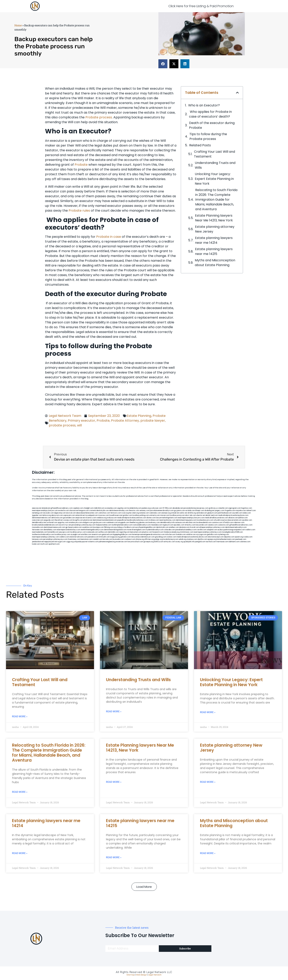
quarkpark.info (189, 542)
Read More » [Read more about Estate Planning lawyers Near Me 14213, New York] (114, 782)
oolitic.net (183, 513)
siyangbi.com (76, 535)
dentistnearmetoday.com (119, 511)
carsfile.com (202, 530)
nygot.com (62, 542)
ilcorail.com (194, 527)
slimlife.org (192, 513)
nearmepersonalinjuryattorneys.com (208, 532)
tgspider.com (37, 515)
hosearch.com (158, 532)
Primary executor (81, 421)
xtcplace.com (192, 539)
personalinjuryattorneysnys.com (55, 539)
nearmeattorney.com (167, 520)
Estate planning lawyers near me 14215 (214, 251)
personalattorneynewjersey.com (196, 508)
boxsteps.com (98, 527)
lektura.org (47, 515)
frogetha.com (230, 511)
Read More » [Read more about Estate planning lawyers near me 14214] (20, 853)
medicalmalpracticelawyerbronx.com (132, 518)
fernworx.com (116, 513)
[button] (163, 64)
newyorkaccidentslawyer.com (143, 537)
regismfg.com (124, 532)
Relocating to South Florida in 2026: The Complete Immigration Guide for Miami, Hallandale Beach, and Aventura (216, 200)
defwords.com (57, 518)
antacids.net (80, 515)
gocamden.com (69, 518)
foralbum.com (130, 527)
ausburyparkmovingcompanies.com (231, 530)
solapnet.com (212, 530)
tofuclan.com (170, 535)
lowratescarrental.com (233, 520)
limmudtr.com (104, 537)
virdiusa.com (112, 518)
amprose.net (80, 518)
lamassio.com (37, 539)
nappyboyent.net (51, 542)
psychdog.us (119, 527)
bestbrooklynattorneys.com (138, 520)
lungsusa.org (115, 537)
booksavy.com (154, 523)
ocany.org (179, 542)
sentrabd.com (202, 513)
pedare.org (146, 508)
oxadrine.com (87, 527)
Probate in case (109, 237)
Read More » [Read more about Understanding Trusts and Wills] (114, 711)
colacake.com (169, 530)
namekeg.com (37, 513)
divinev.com (151, 518)
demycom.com (57, 515)
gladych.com (212, 513)
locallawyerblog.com (141, 515)
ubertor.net (201, 515)
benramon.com (86, 539)
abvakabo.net (178, 508)
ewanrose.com (121, 542)
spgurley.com (63, 523)
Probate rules (79, 211)
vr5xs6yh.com (228, 523)
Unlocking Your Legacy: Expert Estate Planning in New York (214, 179)
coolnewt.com (130, 539)
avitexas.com (180, 523)
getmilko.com (212, 535)
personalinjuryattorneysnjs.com (83, 525)
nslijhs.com (247, 513)
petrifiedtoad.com (225, 513)
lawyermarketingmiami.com (167, 518)
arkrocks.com (82, 537)
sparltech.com (54, 544)
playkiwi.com (147, 532)
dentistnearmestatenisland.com (105, 520)
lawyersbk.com (202, 525)
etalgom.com (88, 523)
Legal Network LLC (159, 972)
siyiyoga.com (201, 535)
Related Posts (200, 145)
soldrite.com (191, 535)
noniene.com (144, 513)
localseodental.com (204, 523)
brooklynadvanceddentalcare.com (45, 525)
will (79, 425)
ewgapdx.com (124, 523)
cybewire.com (223, 525)
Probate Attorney (125, 421)
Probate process (99, 117)
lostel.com (36, 544)
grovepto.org (149, 542)
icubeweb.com (92, 532)
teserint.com (97, 535)
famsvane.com (38, 530)
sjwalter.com (247, 520)
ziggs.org (70, 542)
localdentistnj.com (134, 508)
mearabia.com (157, 525)
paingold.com (200, 542)
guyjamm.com (179, 511)
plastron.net (88, 520)
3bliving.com (109, 527)
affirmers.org (149, 539)
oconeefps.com (111, 508)
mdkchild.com (99, 508)
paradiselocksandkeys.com (186, 530)
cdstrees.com (245, 542)
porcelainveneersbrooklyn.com (162, 511)
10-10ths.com (167, 508)
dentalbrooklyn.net (39, 523)
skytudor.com (48, 513)
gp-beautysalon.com (74, 527)
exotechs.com (64, 511)
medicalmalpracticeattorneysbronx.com (192, 537)
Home (18, 25)
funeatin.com (181, 535)
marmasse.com (222, 542)
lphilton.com (243, 518)
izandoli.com (97, 539)
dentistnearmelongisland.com (115, 530)
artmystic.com (169, 542)
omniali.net (175, 513)
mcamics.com (91, 518)
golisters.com (126, 537)
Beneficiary (58, 421)
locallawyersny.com (62, 535)
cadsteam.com (112, 523)
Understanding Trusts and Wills (215, 165)
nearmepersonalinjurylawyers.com (191, 518)
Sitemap (131, 975)
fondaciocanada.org (172, 532)
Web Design (141, 975)
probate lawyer (153, 421)
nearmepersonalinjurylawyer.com (45, 511)
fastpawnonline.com (103, 525)
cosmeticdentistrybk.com (99, 511)
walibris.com (250, 530)
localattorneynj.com (171, 539)
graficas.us (213, 508)
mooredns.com (38, 527)
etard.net (73, 537)
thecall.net (59, 520)
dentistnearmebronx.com (41, 518)
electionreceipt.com (216, 537)
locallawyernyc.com (78, 532)
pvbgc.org (159, 539)
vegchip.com (122, 508)
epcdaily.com (179, 525)
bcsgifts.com (78, 520)
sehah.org (182, 539)
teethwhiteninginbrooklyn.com (92, 530)
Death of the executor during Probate (212, 125)
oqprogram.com (235, 508)
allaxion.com (233, 518)
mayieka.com (241, 511)
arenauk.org (166, 513)
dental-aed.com (212, 515)
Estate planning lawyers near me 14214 (214, 240)
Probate (81, 165)
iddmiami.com (234, 542)
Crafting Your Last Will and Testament (214, 154)
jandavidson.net (38, 542)
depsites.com (229, 537)
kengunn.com (84, 511)
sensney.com (145, 511)
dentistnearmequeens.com (186, 520)
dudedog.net (209, 511)
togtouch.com (168, 525)
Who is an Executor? (204, 105)
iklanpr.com (200, 511)
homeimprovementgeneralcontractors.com (148, 535)
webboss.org (102, 518)
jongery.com (220, 511)
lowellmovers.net (116, 515)
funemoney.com (74, 539)
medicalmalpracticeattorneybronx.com (233, 515)
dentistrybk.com (162, 527)
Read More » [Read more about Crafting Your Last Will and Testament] (20, 716)
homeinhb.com (53, 532)
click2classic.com (187, 532)
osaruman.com (38, 520)
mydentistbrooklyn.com (155, 530)
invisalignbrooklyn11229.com (232, 532)
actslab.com (190, 511)
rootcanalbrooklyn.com (142, 525)
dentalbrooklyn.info (167, 523)
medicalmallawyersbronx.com (216, 518)
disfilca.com (159, 542)
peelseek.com (241, 539)
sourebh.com (237, 513)
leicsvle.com (108, 539)
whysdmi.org (219, 520)
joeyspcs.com (64, 532)
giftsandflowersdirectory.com (241, 525)
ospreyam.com (69, 515)
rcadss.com (248, 537)
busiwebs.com (118, 539)
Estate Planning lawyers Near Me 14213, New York (214, 218)
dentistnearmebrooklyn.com (236, 527)
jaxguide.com (49, 520)
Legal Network (155, 975)
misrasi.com (165, 515)
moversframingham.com (136, 530)
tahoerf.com (251, 511)
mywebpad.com (91, 515)
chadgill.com (88, 508)
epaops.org (212, 539)
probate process (62, 425)
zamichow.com (104, 513)
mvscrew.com (104, 515)
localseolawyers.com (205, 520)
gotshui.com (127, 515)
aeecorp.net (37, 508)
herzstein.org (134, 513)
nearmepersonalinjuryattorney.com (45, 537)
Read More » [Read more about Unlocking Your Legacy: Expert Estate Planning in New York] (208, 712)
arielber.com (174, 527)
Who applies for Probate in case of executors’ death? (210, 114)
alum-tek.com (191, 515)
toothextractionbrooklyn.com (43, 535)
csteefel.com (223, 508)
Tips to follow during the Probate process (208, 136)
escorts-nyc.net (65, 525)
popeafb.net (122, 520)
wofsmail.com (52, 523)
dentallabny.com (50, 530)
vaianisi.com (213, 525)
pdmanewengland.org (107, 542)
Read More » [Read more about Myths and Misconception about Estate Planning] (208, 853)
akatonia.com (184, 527)
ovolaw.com (171, 537)
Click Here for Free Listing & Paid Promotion (201, 6)
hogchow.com (247, 508)
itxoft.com (44, 544)
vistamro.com (93, 542)
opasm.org (239, 537)
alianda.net (46, 508)
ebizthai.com (191, 523)
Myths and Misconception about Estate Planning (215, 263)
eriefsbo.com (86, 535)
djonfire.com (202, 539)
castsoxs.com (217, 523)
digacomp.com (60, 513)
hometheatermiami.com (226, 539)
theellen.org (134, 523)
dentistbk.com (113, 532)
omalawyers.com (75, 523)
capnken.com (78, 508)
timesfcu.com (190, 525)
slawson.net (74, 511)
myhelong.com (223, 535)
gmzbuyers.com (99, 523)
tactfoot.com (211, 542)
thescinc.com (134, 511)
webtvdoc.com (155, 513)
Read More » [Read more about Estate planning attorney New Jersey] (208, 782)
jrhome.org (140, 539)
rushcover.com (156, 508)
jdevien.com (144, 523)
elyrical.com (71, 513)
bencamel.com (136, 532)
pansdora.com (93, 537)
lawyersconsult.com (135, 542)
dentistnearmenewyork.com (54, 527)
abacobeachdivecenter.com (87, 513)
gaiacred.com (107, 535)
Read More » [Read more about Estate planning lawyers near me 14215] (114, 857)
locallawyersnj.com (177, 515)
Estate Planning (139, 416)
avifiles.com (103, 532)
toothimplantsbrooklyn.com (122, 525)
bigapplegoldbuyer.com (122, 535)
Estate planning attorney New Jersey (215, 229)
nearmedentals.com (40, 532)
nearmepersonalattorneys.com (69, 530)
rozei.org (125, 513)
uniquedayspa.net (81, 542)
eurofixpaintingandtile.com (146, 527)
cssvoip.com (68, 520)
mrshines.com (154, 520)
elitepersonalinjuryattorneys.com (212, 527)
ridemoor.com (239, 523)
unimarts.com (155, 515)
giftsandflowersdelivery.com (62, 508)
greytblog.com (161, 537)
